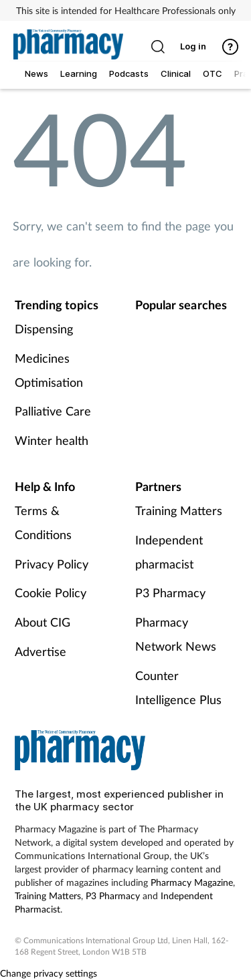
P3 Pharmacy (170, 593)
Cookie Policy (51, 593)
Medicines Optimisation (49, 370)
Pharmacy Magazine (192, 882)
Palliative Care (53, 411)
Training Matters (179, 510)
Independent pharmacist (169, 552)
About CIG (43, 622)
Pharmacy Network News (176, 634)
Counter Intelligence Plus (178, 687)
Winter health (52, 440)
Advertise (40, 651)
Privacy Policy (52, 564)
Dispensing (44, 329)
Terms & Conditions (43, 522)
